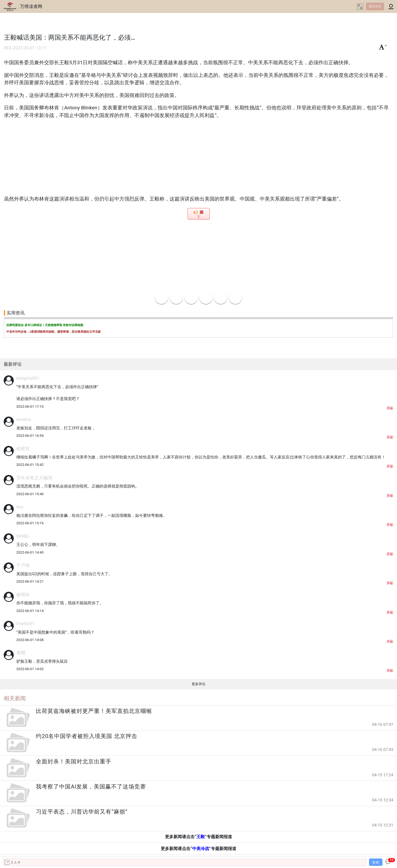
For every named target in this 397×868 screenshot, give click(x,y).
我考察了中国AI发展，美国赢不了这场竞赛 (91, 787)
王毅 (201, 837)
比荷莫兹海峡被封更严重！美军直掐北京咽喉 (94, 711)
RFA (8, 48)
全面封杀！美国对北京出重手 (74, 762)
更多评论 (199, 684)
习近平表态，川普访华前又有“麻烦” (82, 812)
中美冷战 (201, 849)
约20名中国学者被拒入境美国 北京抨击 (86, 736)
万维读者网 (31, 6)
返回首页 (375, 6)
